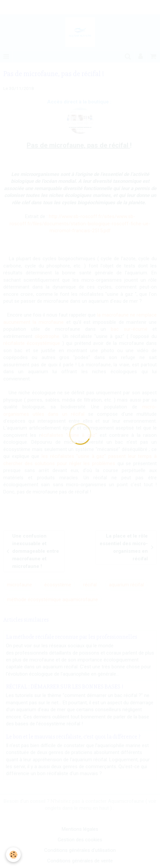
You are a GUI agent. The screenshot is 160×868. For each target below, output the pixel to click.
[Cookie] (13, 855)
